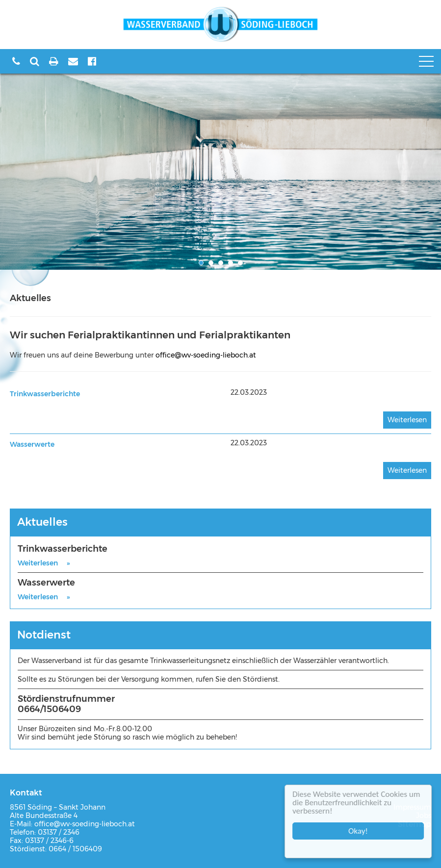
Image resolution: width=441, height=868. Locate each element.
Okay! (360, 831)
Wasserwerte (32, 444)
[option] (220, 172)
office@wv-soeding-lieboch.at (206, 355)
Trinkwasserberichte (45, 394)
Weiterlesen (407, 420)
